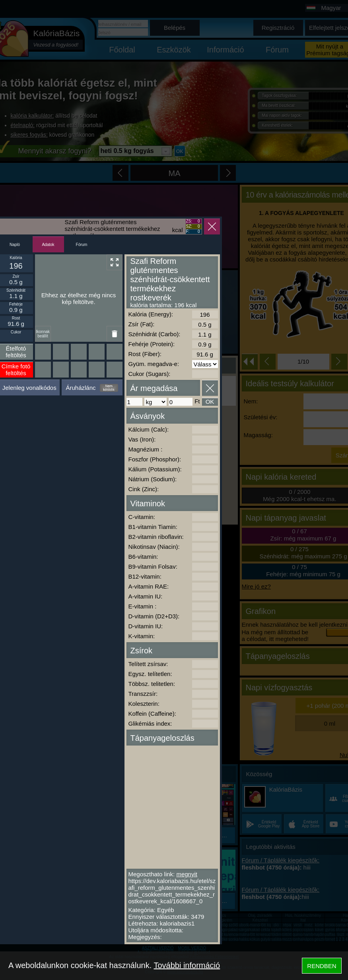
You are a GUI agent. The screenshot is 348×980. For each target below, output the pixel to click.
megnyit (187, 874)
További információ (187, 965)
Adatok (48, 245)
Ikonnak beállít (43, 334)
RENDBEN (322, 966)
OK (210, 402)
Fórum (82, 245)
